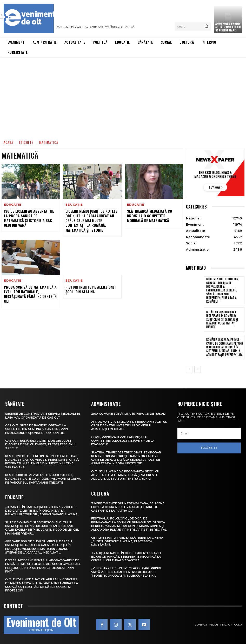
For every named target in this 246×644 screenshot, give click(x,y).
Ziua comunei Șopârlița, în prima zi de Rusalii (129, 414)
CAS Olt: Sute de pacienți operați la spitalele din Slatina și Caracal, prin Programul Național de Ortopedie (36, 429)
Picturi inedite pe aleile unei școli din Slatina (91, 289)
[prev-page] (189, 369)
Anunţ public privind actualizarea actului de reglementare (228, 27)
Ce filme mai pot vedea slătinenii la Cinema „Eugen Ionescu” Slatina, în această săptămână (127, 541)
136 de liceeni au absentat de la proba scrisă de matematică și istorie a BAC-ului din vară (29, 218)
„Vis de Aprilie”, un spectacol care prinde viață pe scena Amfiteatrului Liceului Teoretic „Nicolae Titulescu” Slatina (127, 572)
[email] (209, 434)
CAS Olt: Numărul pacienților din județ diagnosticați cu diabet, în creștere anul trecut (41, 444)
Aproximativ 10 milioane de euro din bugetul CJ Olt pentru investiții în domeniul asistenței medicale (129, 425)
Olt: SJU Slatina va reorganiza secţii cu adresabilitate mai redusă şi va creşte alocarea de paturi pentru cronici (125, 475)
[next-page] (198, 369)
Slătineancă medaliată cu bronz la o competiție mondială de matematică (149, 216)
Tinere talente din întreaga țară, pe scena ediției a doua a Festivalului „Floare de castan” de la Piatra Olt (128, 507)
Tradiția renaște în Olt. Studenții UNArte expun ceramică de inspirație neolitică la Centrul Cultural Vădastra (127, 557)
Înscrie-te (209, 448)
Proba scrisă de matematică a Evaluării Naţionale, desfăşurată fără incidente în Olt (30, 294)
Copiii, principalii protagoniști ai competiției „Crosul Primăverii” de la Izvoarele (123, 441)
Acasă (8, 142)
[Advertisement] (123, 96)
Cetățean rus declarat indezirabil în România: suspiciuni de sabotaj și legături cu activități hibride (222, 319)
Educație (13, 205)
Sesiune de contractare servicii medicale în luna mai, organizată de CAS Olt (43, 415)
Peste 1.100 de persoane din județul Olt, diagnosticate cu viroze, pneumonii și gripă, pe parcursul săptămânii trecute (43, 479)
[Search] (206, 27)
